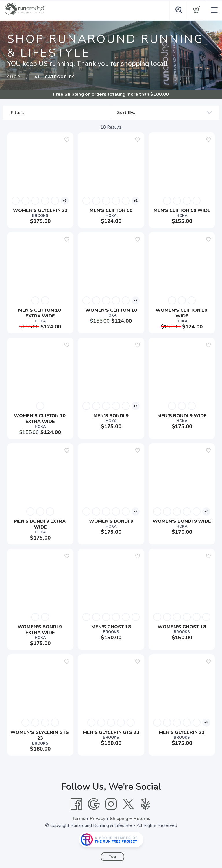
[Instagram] (111, 804)
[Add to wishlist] (67, 140)
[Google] (94, 804)
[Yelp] (146, 804)
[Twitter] (128, 804)
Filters (58, 113)
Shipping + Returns (130, 819)
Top (113, 857)
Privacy (98, 819)
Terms (79, 819)
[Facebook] (76, 804)
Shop (14, 77)
